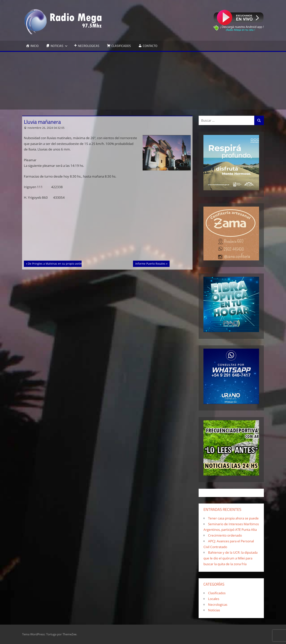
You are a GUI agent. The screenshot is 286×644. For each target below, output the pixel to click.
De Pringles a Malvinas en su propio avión (55, 263)
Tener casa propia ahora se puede (233, 518)
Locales (214, 599)
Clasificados (217, 593)
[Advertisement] (143, 81)
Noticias (214, 610)
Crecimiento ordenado (225, 535)
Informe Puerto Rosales (150, 263)
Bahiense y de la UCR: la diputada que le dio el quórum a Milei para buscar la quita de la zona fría (230, 558)
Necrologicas (218, 605)
